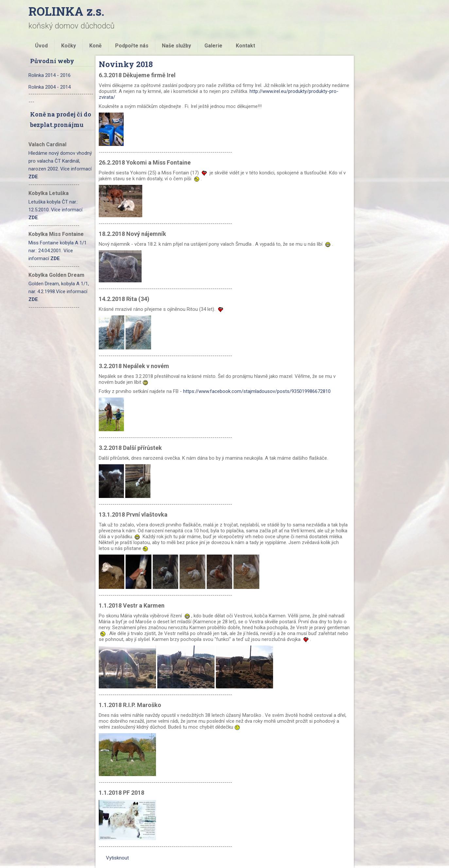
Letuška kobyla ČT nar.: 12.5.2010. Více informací (55, 210)
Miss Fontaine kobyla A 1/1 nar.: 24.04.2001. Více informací (58, 251)
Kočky (69, 46)
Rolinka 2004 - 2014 (50, 87)
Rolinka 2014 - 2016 (50, 75)
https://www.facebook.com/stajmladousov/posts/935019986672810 (257, 391)
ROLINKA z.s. (66, 11)
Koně (95, 46)
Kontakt (245, 46)
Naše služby (176, 46)
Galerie (213, 46)
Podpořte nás (132, 46)
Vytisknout (114, 858)
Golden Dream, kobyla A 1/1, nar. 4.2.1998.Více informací (59, 292)
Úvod (41, 46)
